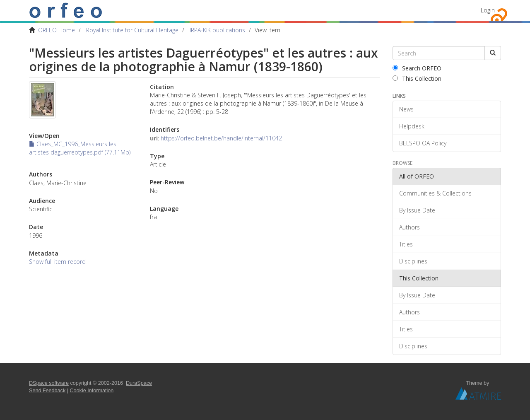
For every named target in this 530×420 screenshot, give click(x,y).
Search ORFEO (417, 68)
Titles (406, 244)
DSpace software (49, 383)
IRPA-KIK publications (217, 30)
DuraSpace (139, 383)
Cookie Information (92, 391)
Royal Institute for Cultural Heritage (132, 30)
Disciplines (413, 261)
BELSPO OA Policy (423, 143)
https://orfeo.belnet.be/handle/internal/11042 (221, 138)
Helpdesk (412, 126)
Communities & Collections (435, 193)
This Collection (417, 78)
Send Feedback (47, 391)
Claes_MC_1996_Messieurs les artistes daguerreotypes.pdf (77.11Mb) (80, 148)
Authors (410, 227)
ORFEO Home (57, 30)
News (406, 109)
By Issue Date (417, 210)
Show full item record (57, 262)
